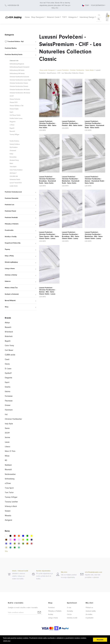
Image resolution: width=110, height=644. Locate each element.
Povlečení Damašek (12, 198)
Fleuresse (9, 401)
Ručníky (51, 614)
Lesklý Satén (14, 186)
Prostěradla (9, 230)
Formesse (9, 396)
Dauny (7, 364)
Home (27, 17)
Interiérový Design (87, 17)
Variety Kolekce (15, 144)
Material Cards (53, 17)
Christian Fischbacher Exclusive (19, 77)
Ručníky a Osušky (11, 237)
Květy (11, 154)
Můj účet (64, 572)
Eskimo (8, 392)
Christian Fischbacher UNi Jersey (20, 93)
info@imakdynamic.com (94, 572)
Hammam (9, 410)
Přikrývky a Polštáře (12, 224)
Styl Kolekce (14, 147)
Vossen (8, 511)
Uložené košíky (91, 611)
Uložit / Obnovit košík (20, 571)
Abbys (7, 323)
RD (6, 460)
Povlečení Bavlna (11, 48)
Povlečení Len (10, 205)
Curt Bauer (9, 350)
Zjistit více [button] (7, 641)
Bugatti (12, 128)
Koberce (8, 281)
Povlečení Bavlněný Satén (14, 55)
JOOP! (12, 96)
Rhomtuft (8, 470)
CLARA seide (10, 355)
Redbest (8, 465)
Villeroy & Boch (11, 506)
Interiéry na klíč (72, 618)
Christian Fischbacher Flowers (19, 86)
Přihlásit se (89, 608)
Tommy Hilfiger (14, 135)
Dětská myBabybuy (11, 262)
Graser (8, 405)
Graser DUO (14, 102)
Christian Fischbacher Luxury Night (20, 80)
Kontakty (70, 611)
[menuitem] (21, 42)
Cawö (7, 360)
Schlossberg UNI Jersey (17, 74)
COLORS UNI (14, 176)
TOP (64, 17)
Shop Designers (38, 17)
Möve (7, 456)
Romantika (13, 157)
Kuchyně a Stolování (12, 294)
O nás (69, 608)
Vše (6, 551)
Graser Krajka (14, 109)
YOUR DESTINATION (97, 5)
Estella (8, 387)
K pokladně (90, 618)
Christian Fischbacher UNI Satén (20, 90)
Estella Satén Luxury (16, 119)
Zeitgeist (8, 520)
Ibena (7, 428)
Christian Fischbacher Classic (19, 83)
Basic (11, 164)
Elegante (13, 122)
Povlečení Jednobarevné (13, 192)
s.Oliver (12, 125)
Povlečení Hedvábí (11, 218)
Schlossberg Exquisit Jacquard (19, 67)
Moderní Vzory (14, 160)
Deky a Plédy (9, 256)
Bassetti (12, 131)
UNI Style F (13, 173)
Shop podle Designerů (47, 70)
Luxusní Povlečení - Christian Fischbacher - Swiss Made (75, 70)
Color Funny (9, 346)
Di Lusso (8, 369)
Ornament (13, 151)
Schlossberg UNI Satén (17, 70)
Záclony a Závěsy (11, 275)
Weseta (8, 516)
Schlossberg (10, 479)
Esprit (11, 112)
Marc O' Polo (10, 451)
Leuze (7, 442)
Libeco (7, 447)
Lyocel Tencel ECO (16, 183)
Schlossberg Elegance (17, 64)
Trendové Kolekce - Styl (15, 42)
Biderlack (9, 336)
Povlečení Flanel (10, 211)
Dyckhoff (8, 373)
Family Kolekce (14, 141)
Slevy (7, 307)
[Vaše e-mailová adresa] (22, 613)
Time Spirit (13, 167)
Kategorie (73, 17)
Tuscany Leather (11, 502)
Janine (7, 438)
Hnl (6, 415)
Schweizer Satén (15, 180)
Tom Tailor (9, 493)
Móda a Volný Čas (11, 288)
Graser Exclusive (15, 99)
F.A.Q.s (69, 614)
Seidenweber (10, 474)
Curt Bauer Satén (15, 115)
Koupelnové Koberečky (13, 243)
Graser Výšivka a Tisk (16, 106)
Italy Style (9, 424)
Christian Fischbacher (13, 419)
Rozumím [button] (100, 640)
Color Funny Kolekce (16, 170)
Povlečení (51, 608)
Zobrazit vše (14, 61)
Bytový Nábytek (10, 301)
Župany (7, 249)
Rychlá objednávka (43, 571)
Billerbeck (9, 332)
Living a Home (10, 269)
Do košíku (89, 614)
